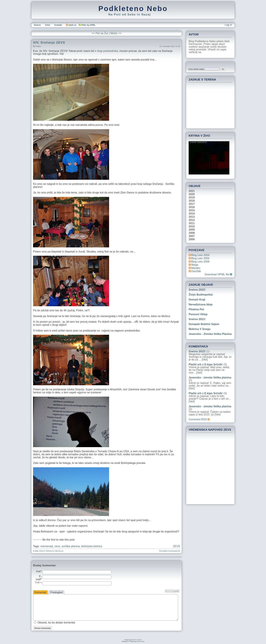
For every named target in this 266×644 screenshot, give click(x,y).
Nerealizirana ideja (201, 304)
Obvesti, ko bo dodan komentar (56, 623)
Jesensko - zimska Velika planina (210, 334)
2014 (192, 214)
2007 (192, 236)
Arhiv (48, 25)
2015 (192, 210)
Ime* (39, 571)
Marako (196, 268)
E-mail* (39, 578)
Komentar (40, 592)
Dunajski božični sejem (204, 324)
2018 (192, 201)
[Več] (205, 360)
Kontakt (58, 25)
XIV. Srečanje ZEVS (49, 42)
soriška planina (71, 546)
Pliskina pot (196, 309)
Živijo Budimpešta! (201, 295)
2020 (192, 194)
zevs (57, 546)
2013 (192, 217)
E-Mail (36, 551)
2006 (192, 239)
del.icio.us (59, 551)
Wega (195, 265)
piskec (38, 46)
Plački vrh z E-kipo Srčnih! (206, 364)
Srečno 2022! (197, 290)
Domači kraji (197, 300)
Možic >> (116, 33)
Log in (228, 25)
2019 (192, 198)
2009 (192, 230)
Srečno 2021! (197, 319)
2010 (192, 227)
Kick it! (42, 551)
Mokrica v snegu (200, 329)
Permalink (163, 551)
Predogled (56, 592)
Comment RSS (199, 419)
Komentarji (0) (174, 551)
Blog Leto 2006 (200, 262)
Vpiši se (71, 25)
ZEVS (176, 546)
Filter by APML (88, 25)
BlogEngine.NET (130, 640)
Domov (37, 25)
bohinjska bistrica (92, 546)
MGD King (141, 641)
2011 (192, 223)
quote (176, 591)
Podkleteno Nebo (133, 8)
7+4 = (38, 583)
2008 (192, 233)
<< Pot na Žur (100, 33)
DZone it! (50, 551)
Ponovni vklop (198, 314)
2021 (192, 191)
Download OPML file (218, 275)
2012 (192, 220)
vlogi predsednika (107, 51)
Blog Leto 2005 (200, 258)
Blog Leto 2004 (200, 255)
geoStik (196, 271)
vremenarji (47, 546)
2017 (192, 204)
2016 (192, 207)
